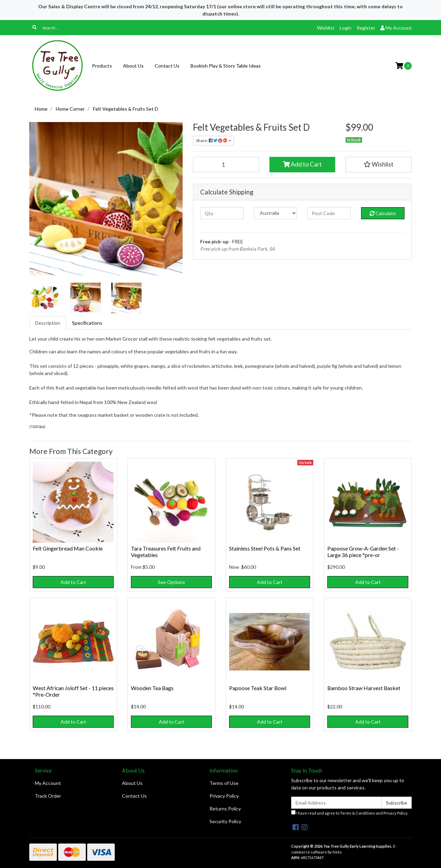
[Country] (276, 213)
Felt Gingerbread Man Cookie (68, 548)
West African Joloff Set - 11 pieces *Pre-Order (73, 691)
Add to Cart (302, 164)
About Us (133, 66)
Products (102, 66)
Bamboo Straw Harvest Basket (364, 688)
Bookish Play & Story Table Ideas (226, 66)
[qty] (222, 213)
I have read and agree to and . (350, 813)
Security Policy (225, 821)
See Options (171, 582)
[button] (379, 164)
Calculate (383, 213)
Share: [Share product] (212, 140)
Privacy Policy (224, 796)
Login (346, 28)
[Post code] (329, 213)
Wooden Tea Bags (152, 688)
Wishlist (326, 28)
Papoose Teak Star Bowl (258, 688)
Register (366, 28)
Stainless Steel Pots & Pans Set (265, 548)
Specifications (87, 323)
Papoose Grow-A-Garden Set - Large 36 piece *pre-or (363, 552)
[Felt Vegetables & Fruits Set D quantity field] (226, 164)
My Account (48, 783)
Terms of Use (224, 783)
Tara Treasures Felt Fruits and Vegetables (166, 552)
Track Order (48, 796)
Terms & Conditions (358, 813)
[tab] (48, 323)
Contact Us (167, 66)
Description (48, 323)
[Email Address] (336, 803)
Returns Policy (225, 809)
